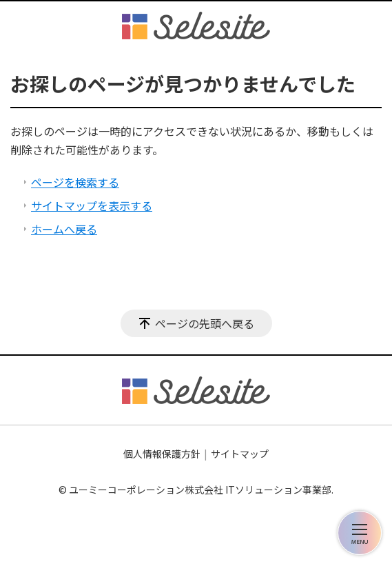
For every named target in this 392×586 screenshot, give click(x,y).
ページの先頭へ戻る (205, 323)
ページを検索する (75, 182)
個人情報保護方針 (162, 454)
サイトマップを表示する (92, 205)
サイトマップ (240, 454)
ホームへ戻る (64, 229)
